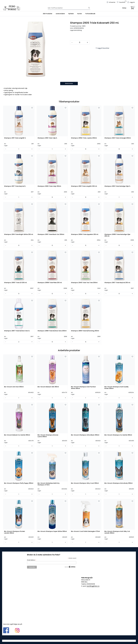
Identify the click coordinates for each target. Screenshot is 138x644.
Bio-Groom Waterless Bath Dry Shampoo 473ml (49, 484)
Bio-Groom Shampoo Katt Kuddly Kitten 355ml (116, 388)
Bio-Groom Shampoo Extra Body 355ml (118, 483)
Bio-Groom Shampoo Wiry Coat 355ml (85, 483)
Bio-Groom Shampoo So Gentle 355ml (118, 435)
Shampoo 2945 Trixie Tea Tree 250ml (84, 283)
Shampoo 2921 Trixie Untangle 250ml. (118, 138)
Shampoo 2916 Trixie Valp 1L (47, 138)
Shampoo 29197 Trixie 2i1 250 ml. (16, 283)
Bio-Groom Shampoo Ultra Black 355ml (85, 435)
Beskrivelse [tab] (69, 83)
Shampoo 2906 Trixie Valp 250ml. (49, 186)
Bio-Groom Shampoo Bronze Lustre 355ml (48, 436)
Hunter (80, 14)
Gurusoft (69, 641)
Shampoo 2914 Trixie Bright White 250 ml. (19, 234)
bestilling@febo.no (93, 586)
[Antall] (80, 42)
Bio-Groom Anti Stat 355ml (14, 387)
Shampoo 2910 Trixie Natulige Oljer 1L (117, 186)
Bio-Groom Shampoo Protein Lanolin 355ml (15, 532)
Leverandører (60, 14)
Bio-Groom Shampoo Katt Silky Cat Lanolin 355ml (117, 532)
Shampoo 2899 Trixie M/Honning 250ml (85, 331)
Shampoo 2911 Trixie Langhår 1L (15, 138)
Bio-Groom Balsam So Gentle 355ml (17, 435)
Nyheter (71, 14)
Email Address (32, 560)
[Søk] (68, 8)
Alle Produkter (48, 14)
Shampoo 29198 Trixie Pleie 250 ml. (50, 283)
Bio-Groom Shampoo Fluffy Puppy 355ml (19, 483)
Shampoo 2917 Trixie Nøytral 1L (15, 186)
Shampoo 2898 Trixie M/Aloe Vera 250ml (52, 331)
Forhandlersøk (90, 14)
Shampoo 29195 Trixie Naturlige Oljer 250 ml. (117, 235)
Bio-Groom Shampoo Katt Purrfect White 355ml (83, 388)
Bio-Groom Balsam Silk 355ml (48, 387)
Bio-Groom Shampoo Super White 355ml (52, 531)
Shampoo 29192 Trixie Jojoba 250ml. (84, 138)
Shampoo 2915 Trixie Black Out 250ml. (51, 234)
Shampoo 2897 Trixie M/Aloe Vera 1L (17, 331)
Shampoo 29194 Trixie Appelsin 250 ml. (85, 234)
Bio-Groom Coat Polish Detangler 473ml (85, 531)
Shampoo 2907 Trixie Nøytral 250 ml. (117, 283)
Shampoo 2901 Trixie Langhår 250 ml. (84, 186)
